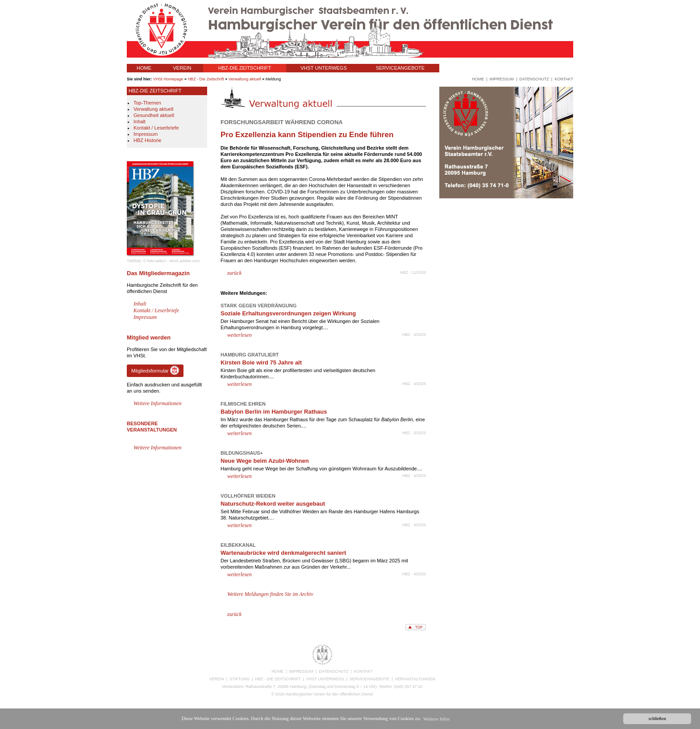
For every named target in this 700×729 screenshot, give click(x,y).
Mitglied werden (149, 337)
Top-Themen (147, 103)
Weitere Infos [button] (436, 719)
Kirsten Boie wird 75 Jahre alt (261, 362)
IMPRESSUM (301, 671)
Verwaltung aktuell (245, 79)
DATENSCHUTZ (333, 671)
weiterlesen (240, 335)
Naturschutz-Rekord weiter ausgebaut (273, 504)
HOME (144, 68)
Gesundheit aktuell (154, 115)
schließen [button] (657, 719)
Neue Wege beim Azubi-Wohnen (265, 461)
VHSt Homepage (168, 79)
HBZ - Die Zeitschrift (206, 79)
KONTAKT (363, 671)
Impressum (146, 134)
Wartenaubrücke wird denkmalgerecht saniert (283, 553)
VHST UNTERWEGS (324, 68)
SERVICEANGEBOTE (400, 68)
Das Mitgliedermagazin (158, 273)
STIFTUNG (240, 679)
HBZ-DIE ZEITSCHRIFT (245, 68)
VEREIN (182, 68)
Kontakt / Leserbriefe (156, 128)
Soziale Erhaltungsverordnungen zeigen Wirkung (288, 313)
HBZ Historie (147, 140)
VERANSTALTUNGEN (474, 68)
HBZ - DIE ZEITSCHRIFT (278, 679)
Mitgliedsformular (155, 370)
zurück (234, 273)
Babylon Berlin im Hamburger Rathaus (274, 412)
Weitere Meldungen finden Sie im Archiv (270, 594)
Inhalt (140, 121)
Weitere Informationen (157, 403)
